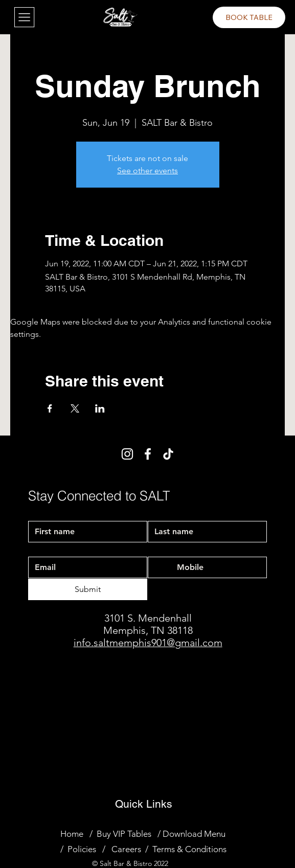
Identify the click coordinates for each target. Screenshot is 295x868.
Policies (82, 849)
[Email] (85, 567)
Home (72, 834)
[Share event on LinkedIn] (100, 408)
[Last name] (204, 532)
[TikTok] (168, 454)
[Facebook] (148, 454)
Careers (126, 849)
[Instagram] (127, 454)
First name (45, 511)
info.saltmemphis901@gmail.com (148, 643)
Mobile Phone (173, 548)
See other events (147, 170)
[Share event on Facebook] (50, 408)
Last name (164, 511)
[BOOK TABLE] (249, 17)
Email (39, 548)
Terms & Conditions (189, 849)
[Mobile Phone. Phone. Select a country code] (165, 567)
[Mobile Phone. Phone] (218, 567)
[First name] (85, 532)
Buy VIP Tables (126, 834)
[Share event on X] (75, 408)
